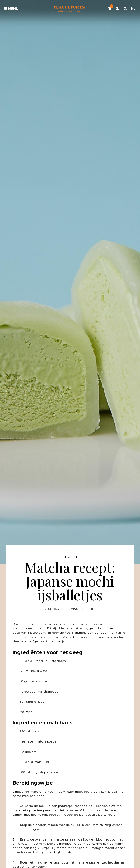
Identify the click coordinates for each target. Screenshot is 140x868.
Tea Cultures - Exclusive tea (69, 9)
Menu (11, 9)
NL (133, 9)
